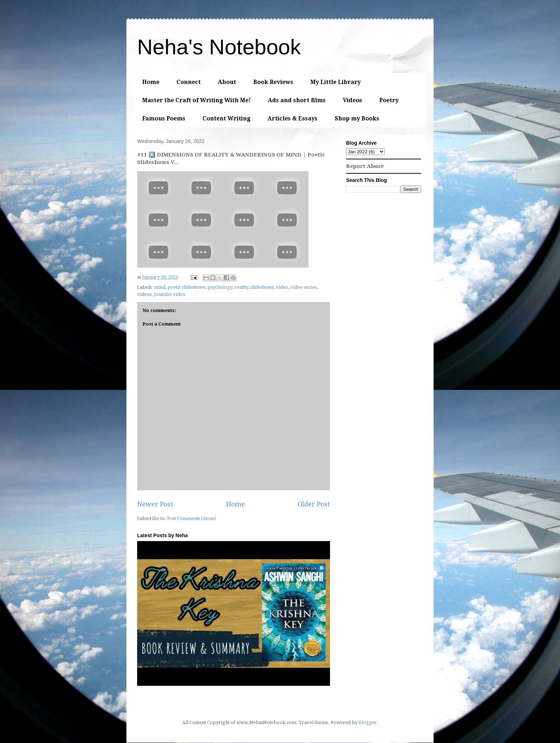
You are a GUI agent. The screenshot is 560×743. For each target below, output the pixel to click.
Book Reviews (273, 82)
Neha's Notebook (219, 47)
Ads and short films (297, 100)
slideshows (262, 287)
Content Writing (226, 118)
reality (241, 287)
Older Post (314, 504)
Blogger (368, 722)
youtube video (169, 294)
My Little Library (336, 82)
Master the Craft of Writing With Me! (196, 100)
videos (144, 294)
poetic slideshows (186, 287)
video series (303, 287)
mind (160, 287)
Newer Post (155, 504)
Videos (352, 100)
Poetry (389, 100)
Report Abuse (365, 166)
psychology (220, 287)
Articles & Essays (292, 118)
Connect (189, 82)
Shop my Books (357, 118)
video (282, 287)
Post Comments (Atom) (192, 518)
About (227, 82)
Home (151, 82)
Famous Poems (164, 118)
